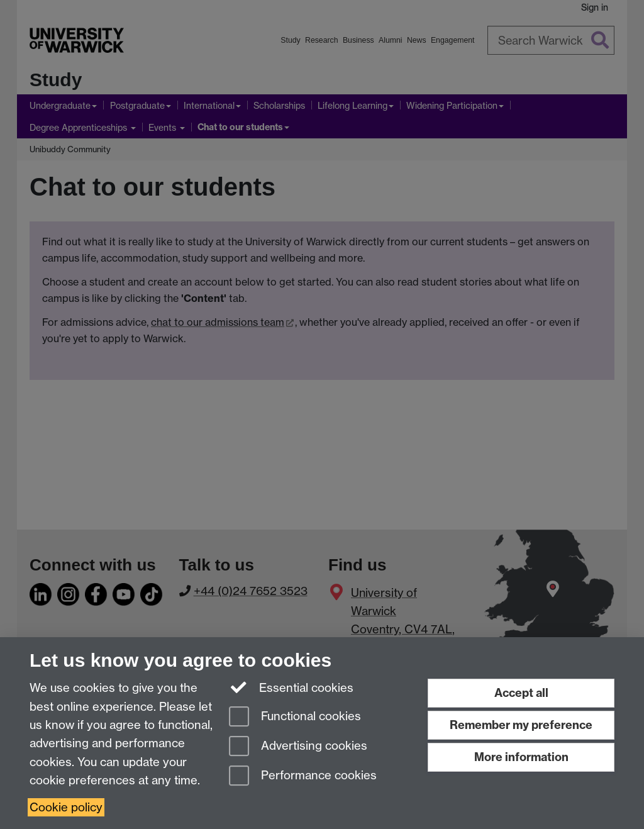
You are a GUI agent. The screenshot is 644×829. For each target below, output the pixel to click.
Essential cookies (291, 687)
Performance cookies (303, 776)
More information (521, 757)
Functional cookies (295, 717)
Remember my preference (521, 725)
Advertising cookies (298, 747)
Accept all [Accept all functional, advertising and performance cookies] (521, 693)
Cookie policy (66, 807)
